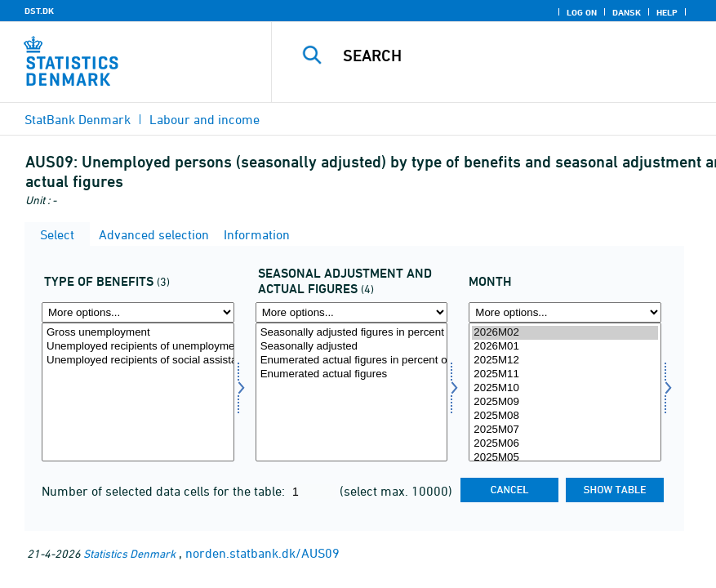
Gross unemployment (138, 333)
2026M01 (565, 347)
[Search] (512, 56)
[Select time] (565, 392)
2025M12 (565, 361)
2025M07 (565, 430)
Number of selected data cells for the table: (165, 491)
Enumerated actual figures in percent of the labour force (352, 361)
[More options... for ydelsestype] (138, 312)
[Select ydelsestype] (138, 392)
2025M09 (565, 402)
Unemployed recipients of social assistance (138, 361)
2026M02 (565, 333)
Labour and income (205, 119)
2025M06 (565, 444)
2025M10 (565, 388)
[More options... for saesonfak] (352, 312)
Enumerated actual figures (352, 374)
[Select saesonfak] (352, 392)
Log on (582, 12)
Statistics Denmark (129, 553)
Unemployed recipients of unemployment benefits (138, 347)
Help (667, 12)
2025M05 (565, 458)
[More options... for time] (565, 312)
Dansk (627, 12)
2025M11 (565, 374)
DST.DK (39, 11)
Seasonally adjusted (352, 347)
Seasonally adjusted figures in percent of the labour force (352, 333)
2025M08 (565, 416)
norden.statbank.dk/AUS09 (262, 553)
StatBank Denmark (78, 119)
